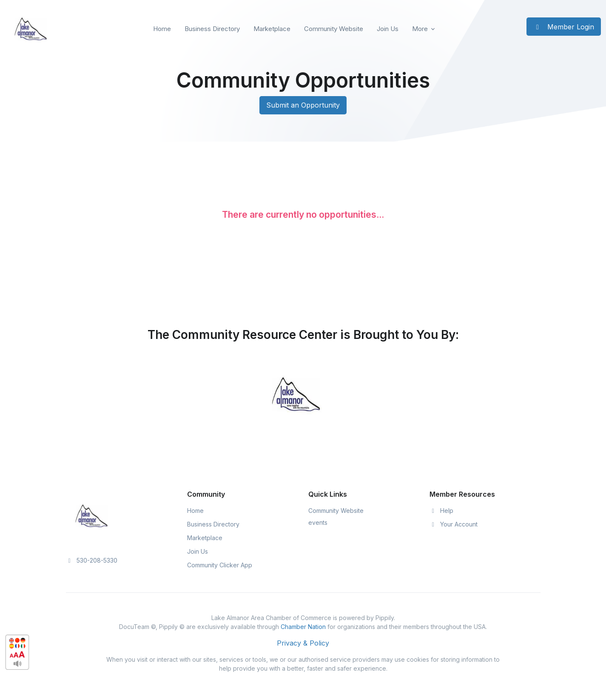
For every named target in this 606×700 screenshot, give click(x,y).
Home (162, 29)
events (318, 522)
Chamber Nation (303, 627)
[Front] (31, 29)
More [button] (420, 29)
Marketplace (272, 29)
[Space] (91, 515)
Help (442, 511)
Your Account (454, 524)
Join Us (388, 29)
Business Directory (212, 29)
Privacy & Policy (303, 643)
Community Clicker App (220, 565)
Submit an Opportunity (303, 105)
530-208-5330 (92, 560)
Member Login (564, 27)
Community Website (334, 29)
